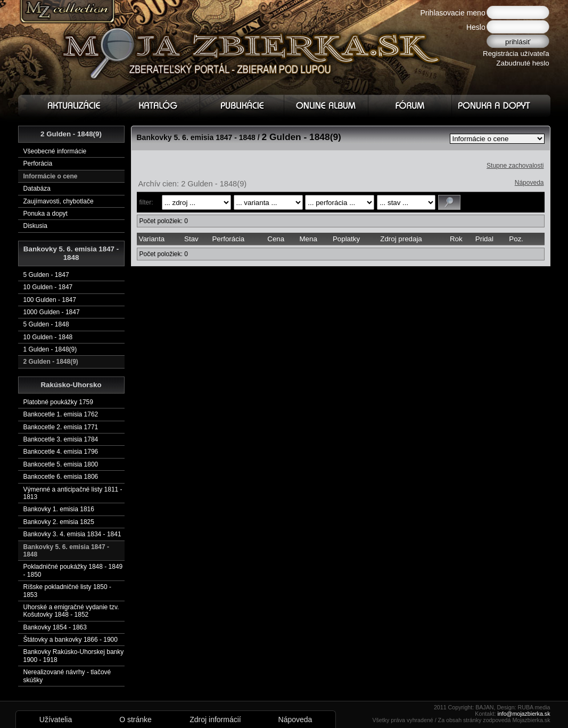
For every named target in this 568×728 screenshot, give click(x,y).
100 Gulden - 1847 (50, 300)
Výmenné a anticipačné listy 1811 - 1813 (73, 493)
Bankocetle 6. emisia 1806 (61, 477)
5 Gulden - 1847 (46, 275)
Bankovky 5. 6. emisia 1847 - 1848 (66, 551)
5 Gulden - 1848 (46, 324)
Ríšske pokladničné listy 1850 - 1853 (67, 591)
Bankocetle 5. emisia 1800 (61, 464)
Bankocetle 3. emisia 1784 (61, 439)
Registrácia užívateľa (516, 54)
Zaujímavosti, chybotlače (59, 201)
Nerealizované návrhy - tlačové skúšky (67, 676)
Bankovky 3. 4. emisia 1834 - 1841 (72, 534)
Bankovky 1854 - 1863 (55, 627)
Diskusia (35, 226)
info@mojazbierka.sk (524, 714)
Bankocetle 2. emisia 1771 (61, 427)
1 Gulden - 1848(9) (50, 349)
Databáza (37, 189)
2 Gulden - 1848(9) (51, 362)
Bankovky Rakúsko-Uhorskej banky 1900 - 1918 (74, 656)
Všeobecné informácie (55, 151)
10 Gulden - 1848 (48, 337)
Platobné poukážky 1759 (58, 402)
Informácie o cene (51, 176)
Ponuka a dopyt (46, 214)
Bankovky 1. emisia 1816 (59, 509)
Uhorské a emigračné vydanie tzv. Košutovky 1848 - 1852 (71, 611)
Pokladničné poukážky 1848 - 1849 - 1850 (73, 570)
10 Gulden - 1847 (48, 287)
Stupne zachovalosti (515, 166)
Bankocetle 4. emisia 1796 (61, 452)
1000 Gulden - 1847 (52, 312)
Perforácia (38, 163)
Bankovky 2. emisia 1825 (59, 522)
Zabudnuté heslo (522, 63)
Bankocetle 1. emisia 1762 (61, 414)
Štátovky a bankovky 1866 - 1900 (71, 640)
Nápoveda (529, 183)
